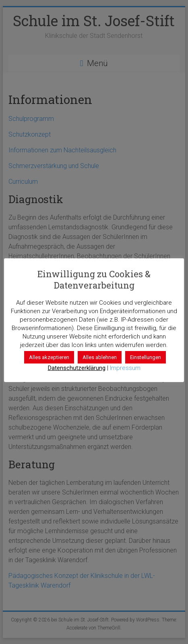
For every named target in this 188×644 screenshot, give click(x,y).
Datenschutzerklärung (77, 368)
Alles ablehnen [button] (100, 357)
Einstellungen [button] (146, 357)
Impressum (125, 368)
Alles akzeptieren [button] (49, 357)
